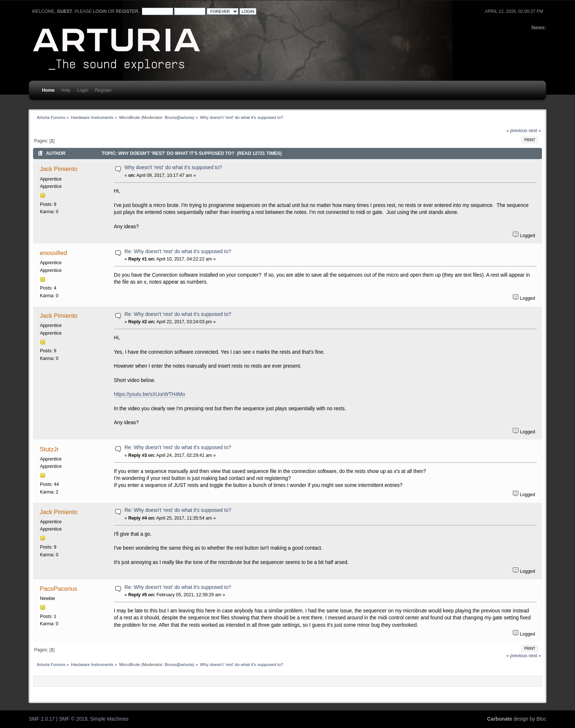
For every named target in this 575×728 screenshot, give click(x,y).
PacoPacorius (59, 589)
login (100, 11)
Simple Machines (109, 719)
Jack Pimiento (59, 169)
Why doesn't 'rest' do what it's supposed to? (173, 168)
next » (535, 131)
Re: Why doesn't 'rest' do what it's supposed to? (178, 252)
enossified (54, 253)
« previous (517, 131)
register (127, 11)
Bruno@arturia (179, 117)
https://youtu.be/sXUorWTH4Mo (150, 394)
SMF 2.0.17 (42, 719)
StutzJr (49, 449)
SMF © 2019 (73, 719)
